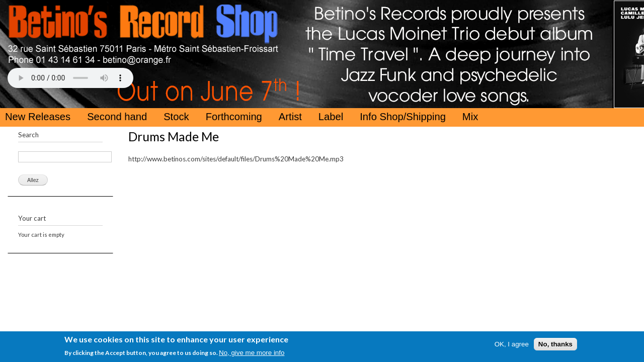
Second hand (117, 117)
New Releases (38, 117)
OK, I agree (512, 345)
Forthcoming (234, 117)
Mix (470, 117)
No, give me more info (252, 354)
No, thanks (555, 345)
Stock (176, 117)
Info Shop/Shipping (403, 117)
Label (331, 117)
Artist (290, 117)
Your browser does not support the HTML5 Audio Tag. (70, 78)
